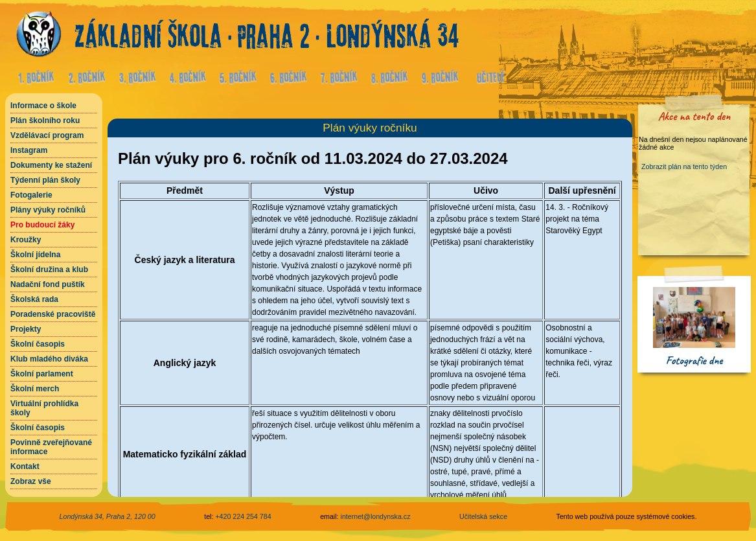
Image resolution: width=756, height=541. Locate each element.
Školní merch (35, 389)
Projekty (26, 329)
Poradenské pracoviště (53, 314)
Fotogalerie (31, 195)
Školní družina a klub (49, 270)
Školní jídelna (35, 255)
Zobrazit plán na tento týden (684, 167)
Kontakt (25, 466)
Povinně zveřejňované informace (51, 447)
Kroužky (26, 240)
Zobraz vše (31, 481)
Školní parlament (42, 374)
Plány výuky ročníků (48, 210)
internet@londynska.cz (376, 516)
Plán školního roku (45, 121)
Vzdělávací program (47, 135)
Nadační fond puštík (48, 284)
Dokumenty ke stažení (51, 165)
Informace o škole (43, 106)
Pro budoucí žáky (42, 225)
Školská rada (34, 299)
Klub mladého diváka (49, 359)
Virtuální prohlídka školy (44, 408)
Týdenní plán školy (45, 180)
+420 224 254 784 (243, 516)
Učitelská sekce (483, 516)
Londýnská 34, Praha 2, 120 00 (108, 516)
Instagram (29, 150)
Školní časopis (38, 344)
